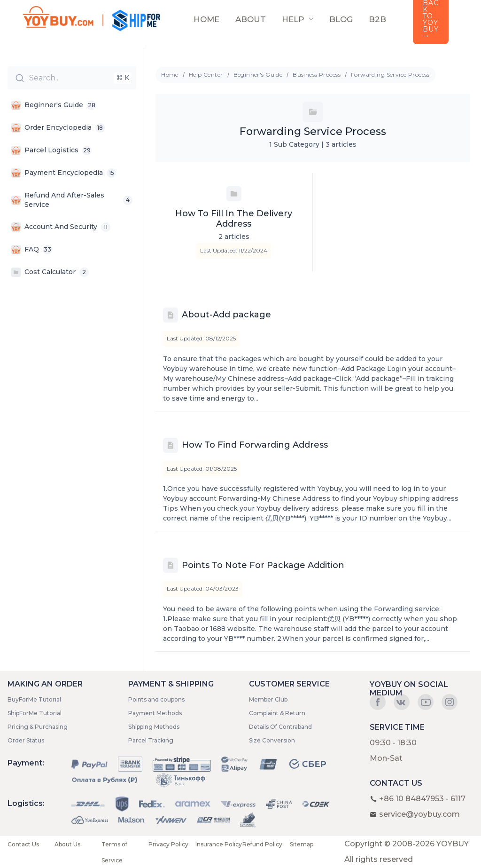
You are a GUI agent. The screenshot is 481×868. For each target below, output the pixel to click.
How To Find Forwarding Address (255, 445)
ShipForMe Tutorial (35, 713)
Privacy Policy (168, 844)
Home (170, 75)
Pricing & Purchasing (38, 727)
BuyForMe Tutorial (34, 699)
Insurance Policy (219, 844)
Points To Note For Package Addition (263, 565)
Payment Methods (155, 713)
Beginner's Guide (258, 75)
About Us (67, 844)
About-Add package (226, 315)
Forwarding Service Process (390, 75)
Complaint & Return (277, 713)
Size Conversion (272, 740)
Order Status (26, 740)
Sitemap (302, 844)
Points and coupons (156, 699)
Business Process (317, 75)
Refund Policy (262, 844)
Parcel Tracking (151, 740)
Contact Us (23, 844)
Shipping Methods (154, 727)
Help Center (206, 75)
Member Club (268, 699)
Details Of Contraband (280, 727)
